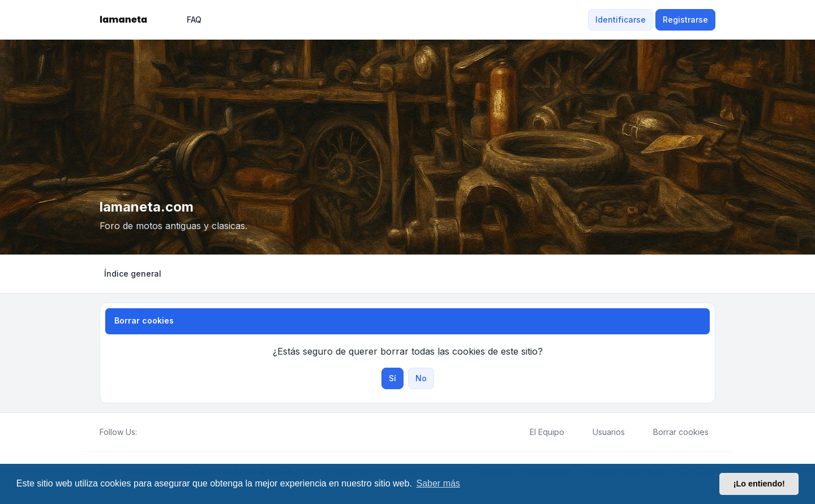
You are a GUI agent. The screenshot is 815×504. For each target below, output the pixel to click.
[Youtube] (162, 432)
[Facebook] (144, 432)
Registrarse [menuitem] (685, 20)
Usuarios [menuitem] (601, 432)
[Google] (171, 432)
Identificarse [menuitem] (621, 20)
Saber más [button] (438, 483)
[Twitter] (153, 432)
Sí (393, 378)
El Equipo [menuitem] (540, 432)
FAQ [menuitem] (187, 20)
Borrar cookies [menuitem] (674, 432)
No (421, 378)
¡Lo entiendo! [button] (759, 484)
